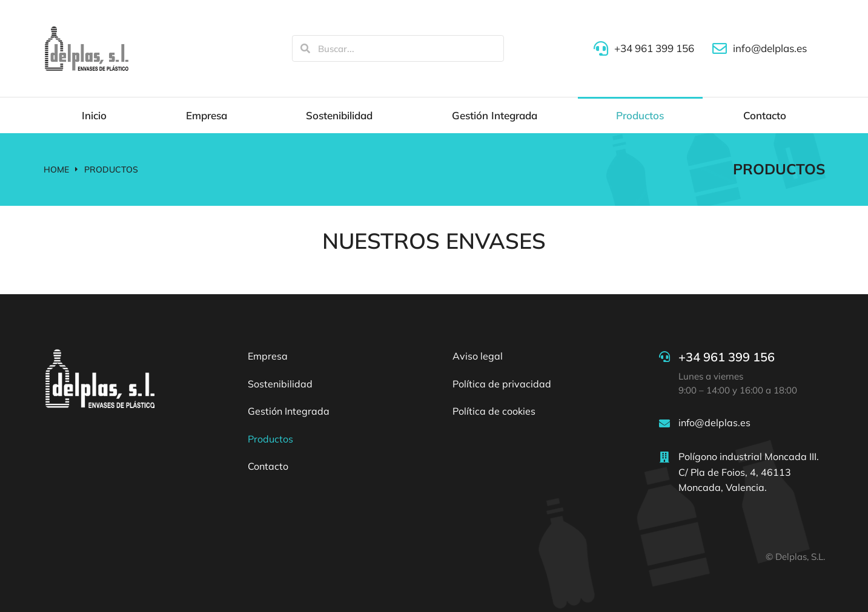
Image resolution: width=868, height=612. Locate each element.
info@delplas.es (714, 423)
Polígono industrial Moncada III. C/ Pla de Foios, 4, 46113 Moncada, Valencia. (749, 472)
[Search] (305, 48)
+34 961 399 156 (727, 357)
